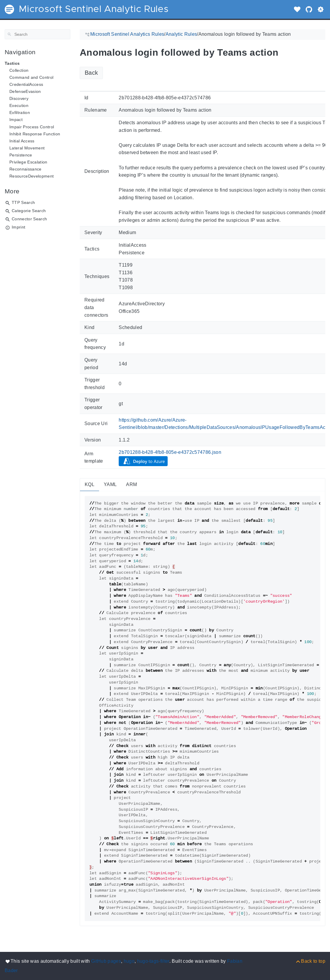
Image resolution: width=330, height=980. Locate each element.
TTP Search (23, 202)
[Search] (38, 34)
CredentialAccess (26, 84)
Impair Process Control (32, 127)
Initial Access (22, 141)
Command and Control (31, 77)
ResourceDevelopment (32, 176)
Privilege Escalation (28, 162)
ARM (131, 484)
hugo (129, 961)
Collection (19, 70)
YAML (110, 484)
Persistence (21, 155)
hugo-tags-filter (153, 961)
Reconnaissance (25, 169)
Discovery (19, 98)
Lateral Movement (27, 148)
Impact (16, 120)
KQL (90, 484)
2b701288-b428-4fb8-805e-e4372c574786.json (170, 452)
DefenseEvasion (25, 91)
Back (91, 73)
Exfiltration (20, 113)
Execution (19, 105)
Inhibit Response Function (35, 134)
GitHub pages (106, 961)
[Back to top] (310, 961)
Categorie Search (29, 211)
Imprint (18, 227)
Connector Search (29, 219)
